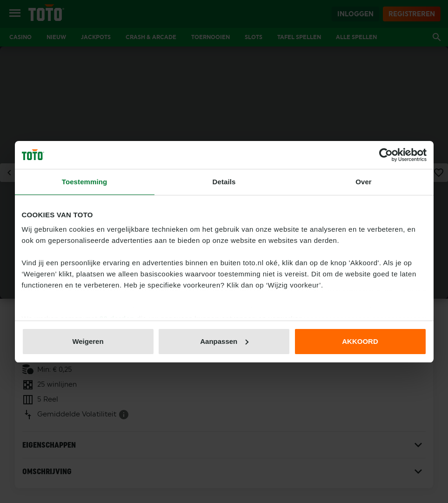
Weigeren (88, 341)
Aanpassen (224, 341)
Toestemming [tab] (85, 182)
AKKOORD (360, 341)
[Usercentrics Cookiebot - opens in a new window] (386, 155)
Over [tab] (364, 182)
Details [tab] (224, 182)
